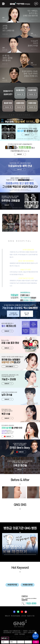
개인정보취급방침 (15, 616)
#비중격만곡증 (12, 585)
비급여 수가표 (31, 616)
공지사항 (24, 616)
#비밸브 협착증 (28, 585)
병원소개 (7, 616)
